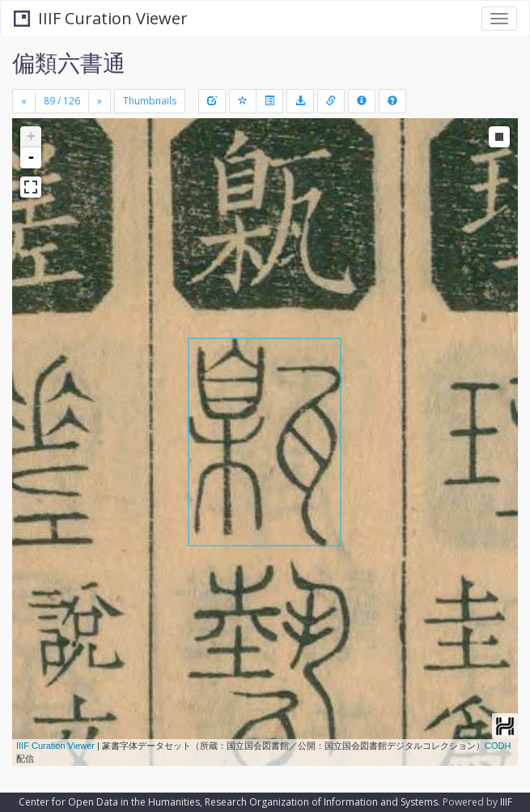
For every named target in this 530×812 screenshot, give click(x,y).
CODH (498, 746)
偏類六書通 (69, 62)
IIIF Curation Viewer (101, 18)
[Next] (100, 101)
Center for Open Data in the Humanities (109, 802)
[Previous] (24, 101)
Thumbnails (150, 101)
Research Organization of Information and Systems (321, 802)
